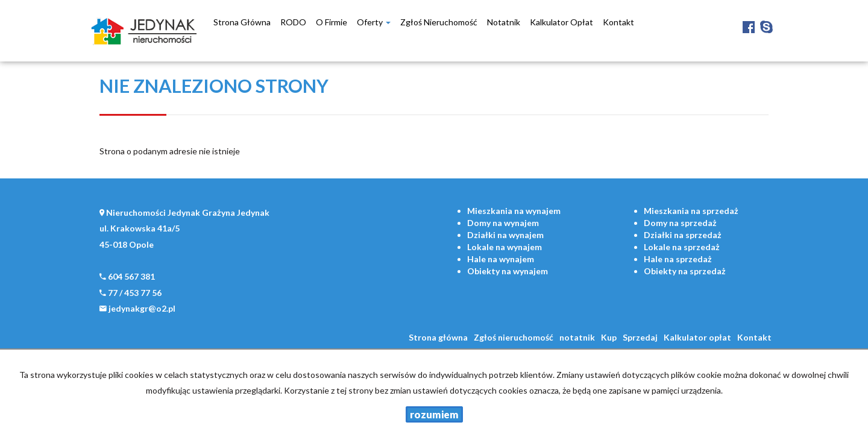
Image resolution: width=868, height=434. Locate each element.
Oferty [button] (374, 22)
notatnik (504, 22)
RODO (293, 22)
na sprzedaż (691, 211)
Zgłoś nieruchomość (439, 22)
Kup (609, 337)
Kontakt (618, 22)
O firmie (332, 22)
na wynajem (514, 211)
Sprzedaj (640, 337)
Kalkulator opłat (561, 22)
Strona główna (242, 22)
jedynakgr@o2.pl (142, 308)
